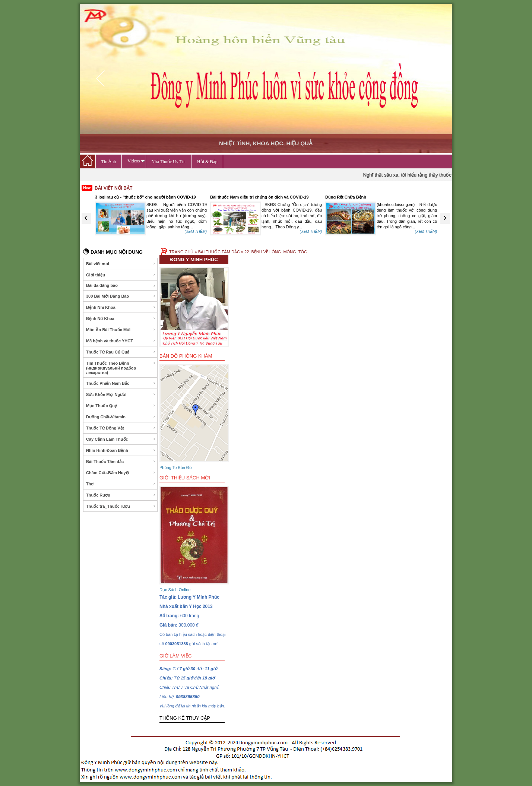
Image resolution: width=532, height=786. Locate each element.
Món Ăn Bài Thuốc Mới (121, 330)
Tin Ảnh (109, 162)
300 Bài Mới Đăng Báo (121, 296)
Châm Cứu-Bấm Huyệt (121, 473)
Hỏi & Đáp (207, 162)
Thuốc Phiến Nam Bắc (121, 383)
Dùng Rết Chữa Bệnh (346, 197)
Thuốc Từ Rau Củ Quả (121, 352)
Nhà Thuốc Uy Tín (169, 162)
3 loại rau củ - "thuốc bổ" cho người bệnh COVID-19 (145, 197)
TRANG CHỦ (181, 252)
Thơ (121, 484)
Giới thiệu (121, 275)
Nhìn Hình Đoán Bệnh (121, 450)
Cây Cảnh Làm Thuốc (121, 439)
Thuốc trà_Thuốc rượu (121, 506)
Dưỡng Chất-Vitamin (121, 417)
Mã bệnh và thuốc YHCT (121, 341)
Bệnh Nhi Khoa (121, 307)
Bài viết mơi (121, 264)
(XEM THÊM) (196, 232)
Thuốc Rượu (121, 495)
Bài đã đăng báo (121, 286)
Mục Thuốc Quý (121, 406)
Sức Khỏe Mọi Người (121, 394)
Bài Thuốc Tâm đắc (121, 462)
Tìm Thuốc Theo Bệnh (121, 368)
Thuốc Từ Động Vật (121, 428)
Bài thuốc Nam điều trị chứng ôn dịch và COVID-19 (259, 197)
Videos (136, 161)
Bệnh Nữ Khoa (121, 318)
